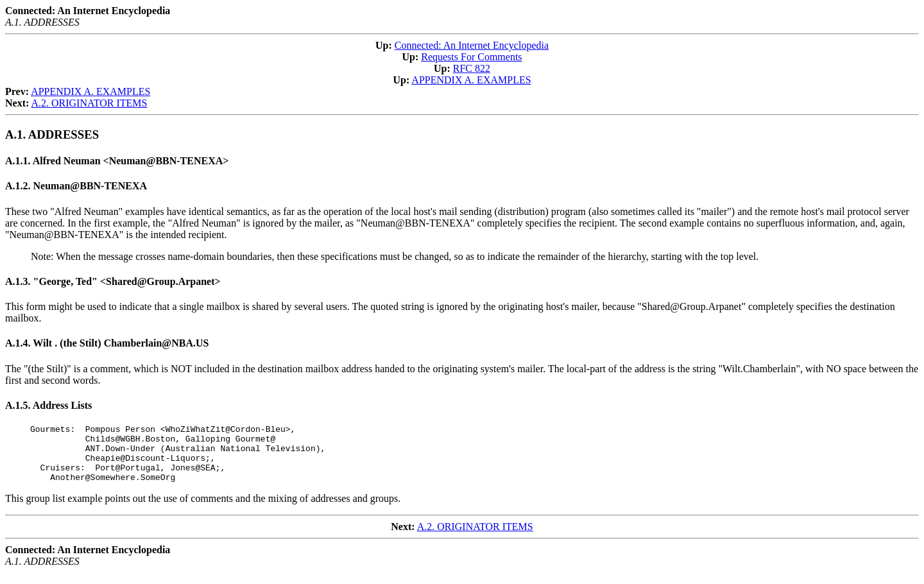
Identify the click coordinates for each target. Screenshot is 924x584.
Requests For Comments (471, 57)
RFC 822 (472, 68)
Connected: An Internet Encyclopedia (472, 45)
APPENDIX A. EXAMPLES (471, 80)
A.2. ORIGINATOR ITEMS (89, 103)
